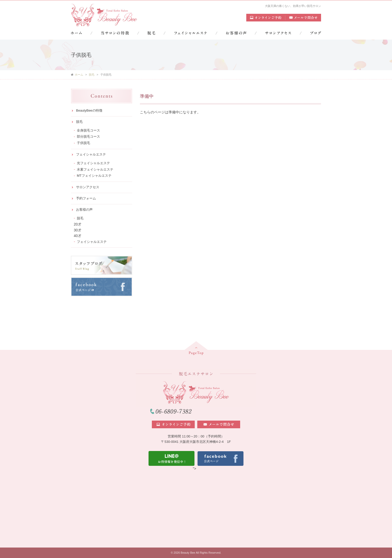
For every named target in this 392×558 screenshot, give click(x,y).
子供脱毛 (83, 143)
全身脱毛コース (88, 130)
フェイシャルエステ (91, 154)
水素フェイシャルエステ (95, 169)
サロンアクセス (88, 187)
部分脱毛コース (88, 136)
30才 (78, 230)
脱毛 (79, 122)
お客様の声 (84, 210)
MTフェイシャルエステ (94, 176)
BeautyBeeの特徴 (89, 110)
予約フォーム (86, 198)
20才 (78, 224)
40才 (78, 236)
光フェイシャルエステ (93, 163)
